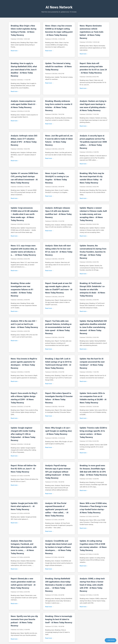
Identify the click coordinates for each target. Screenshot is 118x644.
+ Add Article (111, 640)
